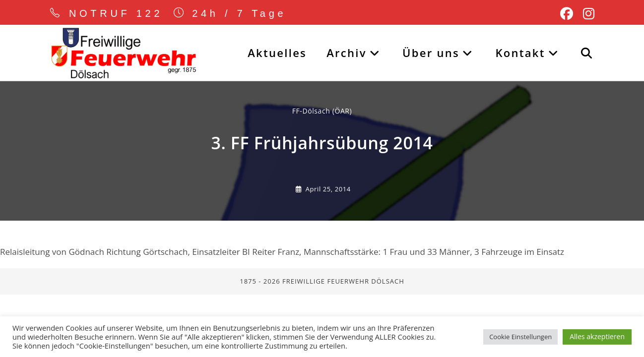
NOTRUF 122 (116, 13)
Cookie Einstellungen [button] (520, 337)
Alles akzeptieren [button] (597, 336)
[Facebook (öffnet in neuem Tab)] (567, 14)
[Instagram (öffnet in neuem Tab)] (586, 14)
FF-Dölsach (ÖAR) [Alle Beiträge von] (322, 112)
